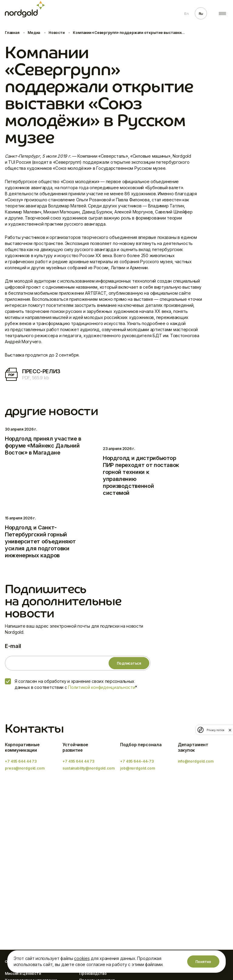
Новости (56, 33)
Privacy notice (215, 730)
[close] (230, 730)
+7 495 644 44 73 (21, 761)
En (186, 14)
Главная (12, 33)
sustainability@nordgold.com (89, 768)
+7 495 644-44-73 (137, 761)
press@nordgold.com (25, 768)
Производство (93, 973)
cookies (82, 958)
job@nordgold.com (138, 768)
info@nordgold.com (196, 761)
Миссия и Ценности (23, 973)
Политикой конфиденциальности (101, 687)
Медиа (34, 33)
